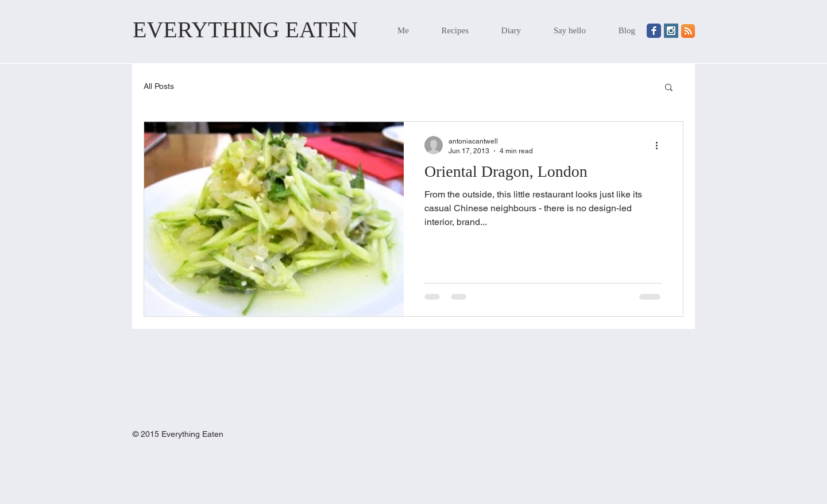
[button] (669, 88)
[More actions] (660, 145)
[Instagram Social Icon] (671, 31)
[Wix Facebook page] (654, 31)
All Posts (159, 86)
